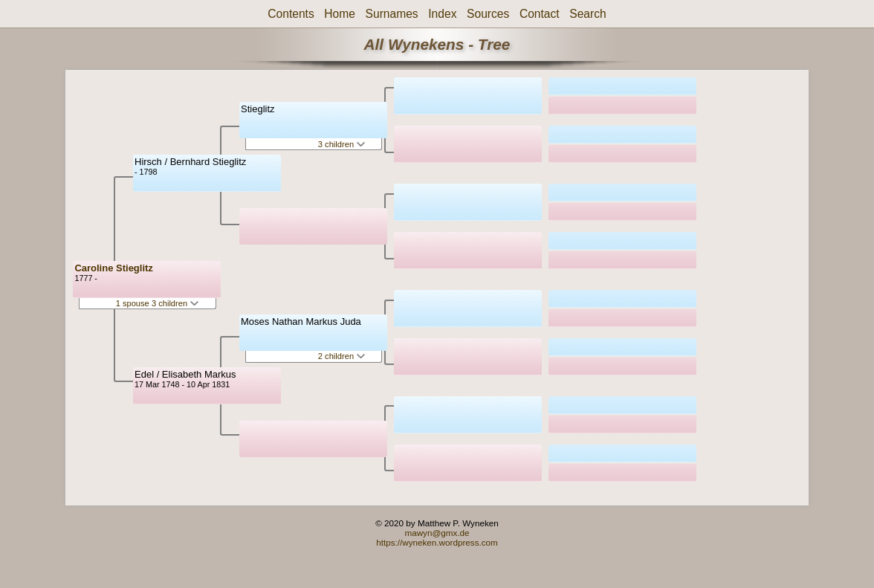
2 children (341, 356)
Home (340, 14)
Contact (540, 14)
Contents (291, 14)
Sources (488, 14)
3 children (341, 144)
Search (587, 14)
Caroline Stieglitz (113, 268)
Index (442, 14)
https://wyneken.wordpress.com (437, 542)
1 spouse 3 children (158, 303)
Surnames (392, 14)
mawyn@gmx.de (437, 533)
